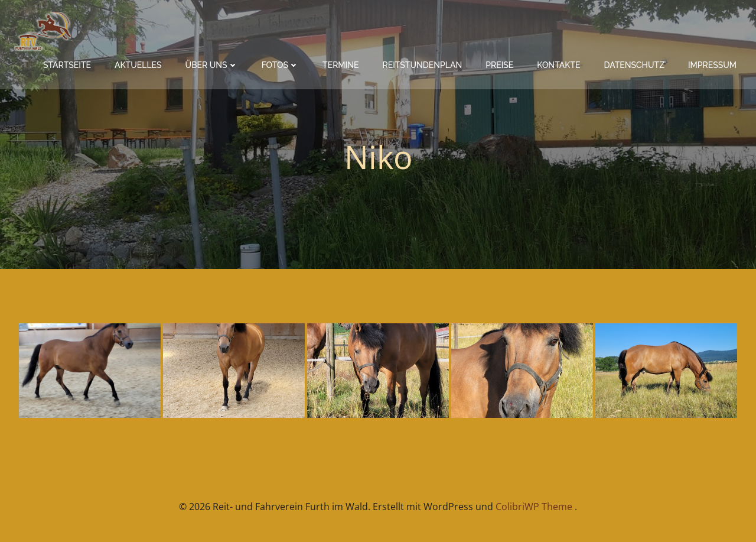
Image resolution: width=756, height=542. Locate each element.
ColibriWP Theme (534, 507)
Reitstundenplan (422, 65)
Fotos (280, 65)
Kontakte (558, 65)
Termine (340, 65)
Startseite (67, 65)
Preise (499, 65)
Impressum (712, 65)
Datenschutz (634, 65)
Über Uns (212, 65)
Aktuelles (138, 65)
